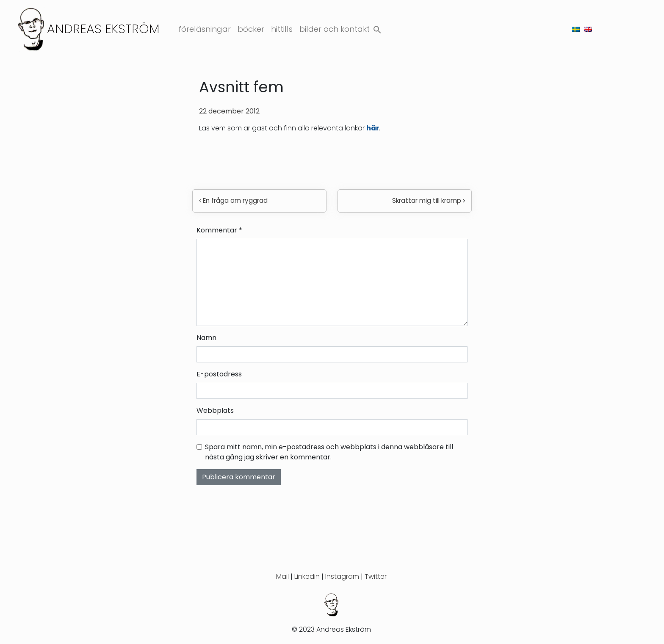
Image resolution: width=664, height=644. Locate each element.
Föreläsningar (205, 29)
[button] (377, 28)
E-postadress (219, 374)
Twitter (376, 576)
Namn (206, 338)
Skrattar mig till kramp (429, 200)
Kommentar (219, 230)
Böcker (251, 29)
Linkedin (307, 576)
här (373, 128)
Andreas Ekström (103, 29)
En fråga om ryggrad (233, 200)
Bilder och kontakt (335, 29)
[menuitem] (576, 29)
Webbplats (215, 410)
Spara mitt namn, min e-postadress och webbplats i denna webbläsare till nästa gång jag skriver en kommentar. (329, 452)
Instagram (342, 576)
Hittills (282, 29)
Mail (282, 576)
